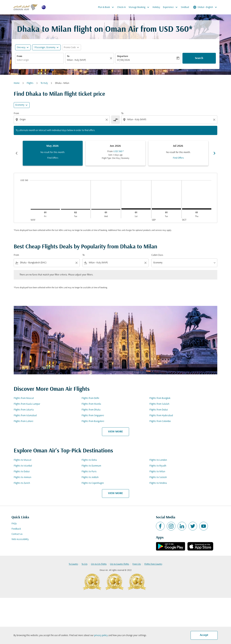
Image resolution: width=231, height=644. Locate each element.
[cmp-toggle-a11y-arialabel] (115, 120)
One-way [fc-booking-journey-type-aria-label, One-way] (21, 47)
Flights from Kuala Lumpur (27, 404)
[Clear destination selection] (215, 120)
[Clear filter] (76, 263)
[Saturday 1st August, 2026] (136, 209)
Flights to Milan (157, 472)
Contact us (17, 534)
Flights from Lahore (23, 421)
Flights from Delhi (90, 398)
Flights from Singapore (93, 416)
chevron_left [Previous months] (17, 153)
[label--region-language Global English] (205, 7)
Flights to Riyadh (158, 466)
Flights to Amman (22, 477)
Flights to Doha (89, 460)
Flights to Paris (89, 472)
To (68, 56)
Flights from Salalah (159, 404)
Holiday (156, 7)
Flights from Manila (91, 404)
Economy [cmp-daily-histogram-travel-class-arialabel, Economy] (20, 105)
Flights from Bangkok (160, 398)
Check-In (121, 7)
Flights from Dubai (159, 410)
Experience (171, 7)
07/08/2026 (123, 60)
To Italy (44, 83)
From (19, 56)
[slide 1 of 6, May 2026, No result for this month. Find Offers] (53, 153)
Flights (30, 83)
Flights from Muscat (24, 398)
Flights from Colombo (160, 421)
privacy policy (101, 635)
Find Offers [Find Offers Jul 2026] (178, 158)
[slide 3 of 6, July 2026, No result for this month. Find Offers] (178, 153)
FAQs (14, 524)
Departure (123, 56)
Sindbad (185, 7)
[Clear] (112, 58)
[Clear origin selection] (107, 120)
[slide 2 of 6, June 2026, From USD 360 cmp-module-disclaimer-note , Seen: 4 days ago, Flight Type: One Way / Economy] (115, 153)
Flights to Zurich (22, 483)
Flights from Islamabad (25, 416)
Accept (204, 635)
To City (85, 564)
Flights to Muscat (23, 460)
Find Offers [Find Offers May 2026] (53, 158)
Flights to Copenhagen (93, 483)
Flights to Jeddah (90, 477)
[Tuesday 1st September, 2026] (166, 209)
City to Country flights (119, 564)
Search (199, 58)
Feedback (16, 529)
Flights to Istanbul (23, 466)
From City (137, 564)
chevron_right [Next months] (214, 153)
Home (17, 83)
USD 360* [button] (176, 30)
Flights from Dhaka (91, 410)
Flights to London (158, 460)
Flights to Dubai (22, 472)
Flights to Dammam (91, 466)
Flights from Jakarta (24, 410)
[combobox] (40, 60)
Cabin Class (157, 255)
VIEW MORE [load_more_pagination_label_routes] (115, 432)
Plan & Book (107, 7)
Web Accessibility (20, 539)
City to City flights (99, 564)
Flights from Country (153, 564)
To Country (73, 564)
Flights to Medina (158, 483)
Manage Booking (140, 7)
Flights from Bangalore (93, 421)
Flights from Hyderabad (161, 416)
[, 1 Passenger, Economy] (45, 47)
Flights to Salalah (158, 477)
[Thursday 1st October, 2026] (197, 209)
